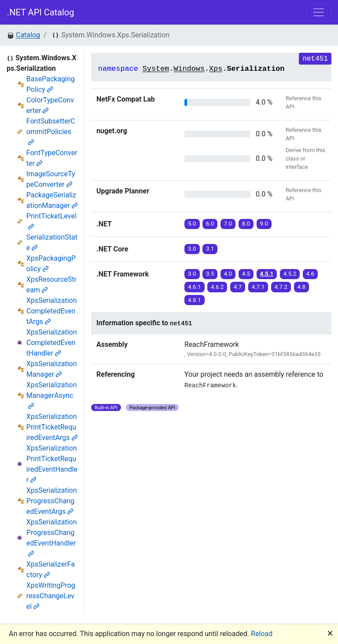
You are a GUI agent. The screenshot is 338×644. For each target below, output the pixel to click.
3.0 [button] (192, 249)
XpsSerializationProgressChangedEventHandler (52, 537)
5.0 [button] (192, 224)
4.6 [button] (310, 274)
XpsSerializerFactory (51, 569)
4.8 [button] (302, 287)
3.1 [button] (210, 249)
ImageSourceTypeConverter (51, 179)
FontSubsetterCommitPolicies (51, 131)
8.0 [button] (246, 224)
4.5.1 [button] (267, 274)
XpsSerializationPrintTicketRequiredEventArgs (52, 427)
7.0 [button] (228, 224)
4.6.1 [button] (195, 287)
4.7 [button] (238, 287)
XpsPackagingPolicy (51, 264)
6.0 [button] (210, 224)
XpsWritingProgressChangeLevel (51, 596)
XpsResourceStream (51, 285)
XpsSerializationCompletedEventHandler (52, 343)
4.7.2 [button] (281, 287)
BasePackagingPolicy (51, 84)
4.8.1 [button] (195, 300)
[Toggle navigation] (319, 12)
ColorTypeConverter (50, 105)
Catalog (28, 35)
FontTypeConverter (52, 158)
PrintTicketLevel (51, 221)
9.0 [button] (264, 224)
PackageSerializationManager (52, 200)
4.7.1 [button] (258, 287)
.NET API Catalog (41, 12)
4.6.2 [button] (217, 287)
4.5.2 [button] (290, 274)
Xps (216, 69)
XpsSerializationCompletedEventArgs (52, 311)
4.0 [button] (228, 274)
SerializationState (52, 242)
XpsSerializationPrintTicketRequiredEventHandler (52, 464)
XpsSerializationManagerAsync (52, 395)
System (156, 69)
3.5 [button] (210, 274)
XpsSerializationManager (52, 369)
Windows (189, 69)
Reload (262, 634)
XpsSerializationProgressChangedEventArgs (52, 501)
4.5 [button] (246, 274)
